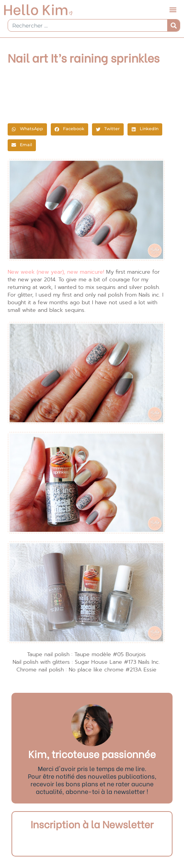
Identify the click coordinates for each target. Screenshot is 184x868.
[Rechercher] (174, 25)
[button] (173, 10)
